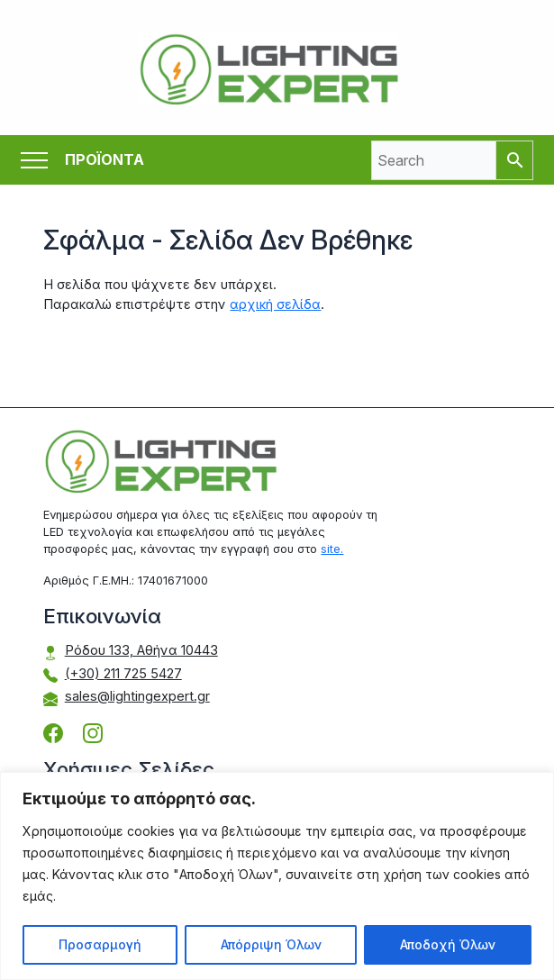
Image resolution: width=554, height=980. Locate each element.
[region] (277, 876)
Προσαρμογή (100, 944)
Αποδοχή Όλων (448, 944)
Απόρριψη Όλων (271, 944)
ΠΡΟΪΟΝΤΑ (104, 160)
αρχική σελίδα (275, 304)
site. (332, 549)
